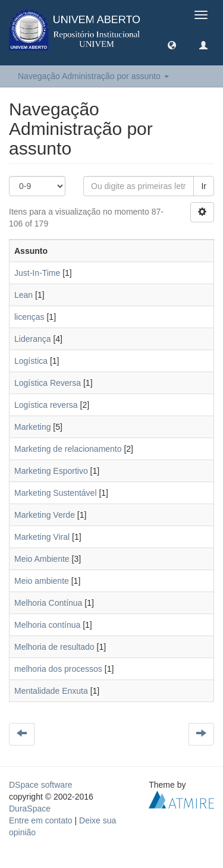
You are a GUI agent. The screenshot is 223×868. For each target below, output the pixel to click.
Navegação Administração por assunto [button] (93, 76)
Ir (204, 186)
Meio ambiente (42, 581)
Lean (23, 295)
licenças (29, 317)
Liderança (33, 339)
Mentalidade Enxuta (51, 691)
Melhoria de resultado (54, 647)
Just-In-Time (37, 273)
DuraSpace (30, 809)
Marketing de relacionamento (68, 449)
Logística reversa (46, 405)
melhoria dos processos (58, 669)
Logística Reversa (48, 383)
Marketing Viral (42, 537)
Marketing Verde (45, 515)
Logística (31, 361)
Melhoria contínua (47, 625)
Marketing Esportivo (51, 471)
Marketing (32, 427)
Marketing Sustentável (56, 493)
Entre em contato (41, 820)
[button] (172, 45)
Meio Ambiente (42, 559)
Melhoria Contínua (48, 603)
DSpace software (41, 785)
